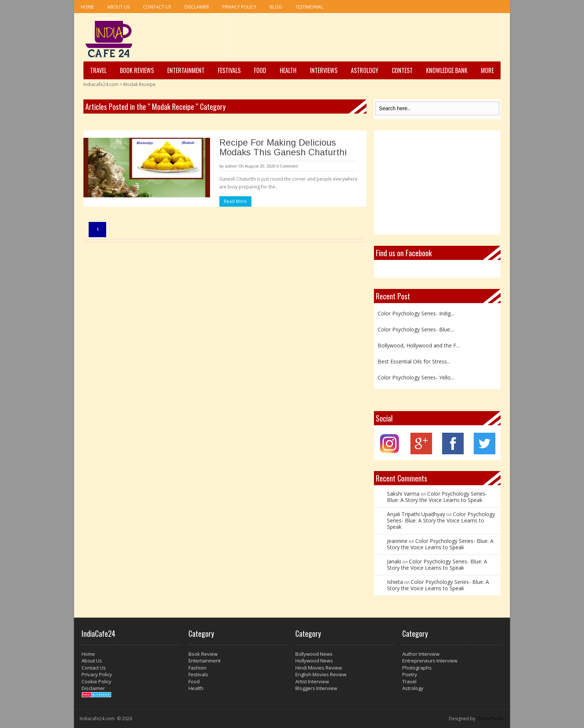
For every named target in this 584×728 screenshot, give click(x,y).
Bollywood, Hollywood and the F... (419, 345)
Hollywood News (314, 661)
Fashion (197, 668)
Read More (235, 201)
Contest (402, 70)
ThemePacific (490, 719)
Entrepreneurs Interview (430, 661)
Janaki (394, 561)
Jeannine (397, 541)
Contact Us (157, 7)
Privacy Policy (239, 7)
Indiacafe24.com (101, 84)
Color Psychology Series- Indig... (416, 313)
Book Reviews (137, 70)
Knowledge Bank (447, 70)
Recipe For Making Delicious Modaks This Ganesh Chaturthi (283, 147)
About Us (118, 7)
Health (288, 70)
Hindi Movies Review (319, 668)
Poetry (410, 674)
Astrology (365, 70)
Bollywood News (314, 654)
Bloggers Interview (316, 688)
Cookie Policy (96, 681)
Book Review (203, 654)
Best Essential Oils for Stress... (414, 361)
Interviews (324, 70)
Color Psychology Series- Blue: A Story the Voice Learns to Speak (437, 497)
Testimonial (309, 7)
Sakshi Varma (403, 494)
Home (87, 7)
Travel (98, 70)
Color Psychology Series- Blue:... (416, 329)
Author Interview (421, 654)
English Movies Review (321, 674)
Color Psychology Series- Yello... (416, 377)
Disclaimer (197, 7)
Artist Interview (312, 681)
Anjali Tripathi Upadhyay (416, 514)
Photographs (417, 668)
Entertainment (186, 70)
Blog (276, 7)
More (487, 70)
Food (260, 70)
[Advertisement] (365, 38)
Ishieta (395, 582)
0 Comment (287, 166)
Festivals (229, 70)
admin (231, 166)
